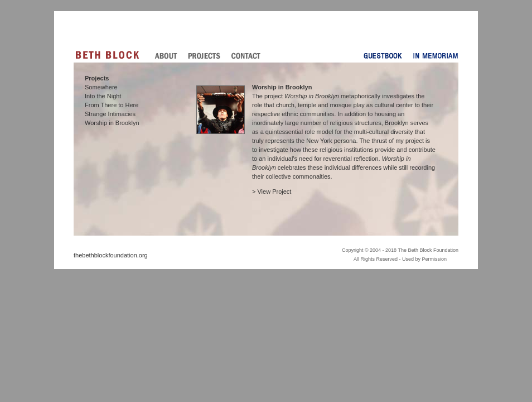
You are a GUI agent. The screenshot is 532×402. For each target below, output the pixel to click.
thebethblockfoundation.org (111, 255)
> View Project (272, 192)
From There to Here (112, 105)
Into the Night (103, 96)
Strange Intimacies (110, 114)
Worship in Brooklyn (112, 123)
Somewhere (101, 87)
